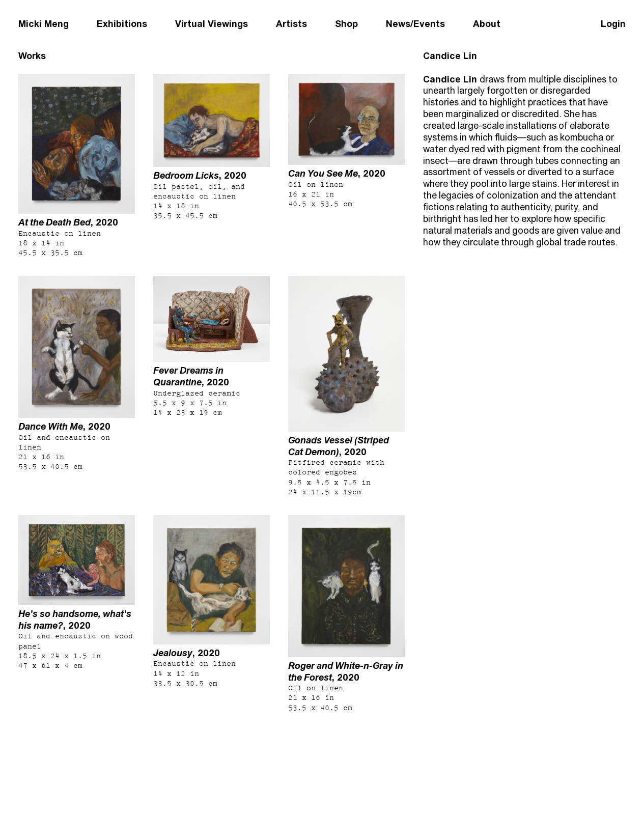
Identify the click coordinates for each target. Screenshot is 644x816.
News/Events (415, 24)
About (487, 24)
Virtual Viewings (212, 24)
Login (613, 24)
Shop (346, 24)
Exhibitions (122, 24)
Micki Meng (44, 24)
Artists (291, 24)
